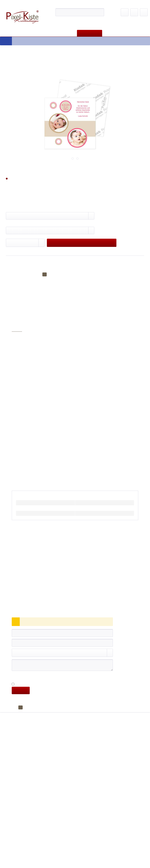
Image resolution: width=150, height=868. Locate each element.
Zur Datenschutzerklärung (59, 69)
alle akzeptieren (119, 92)
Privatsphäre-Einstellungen (36, 85)
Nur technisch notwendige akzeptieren (84, 85)
